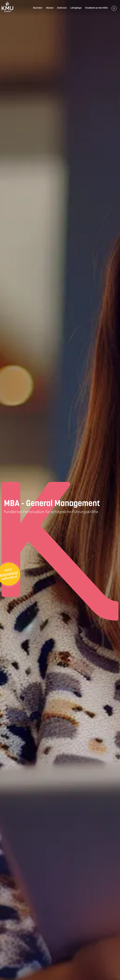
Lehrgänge (76, 8)
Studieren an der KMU (96, 8)
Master (50, 8)
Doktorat (62, 8)
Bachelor (38, 8)
